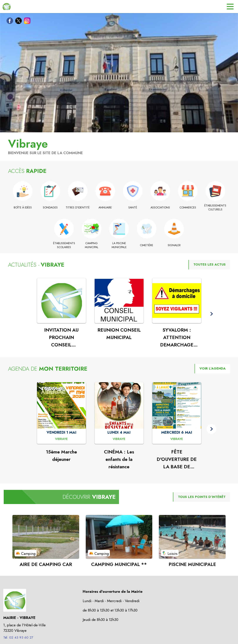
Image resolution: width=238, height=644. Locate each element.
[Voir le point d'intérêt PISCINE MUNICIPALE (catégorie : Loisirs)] (192, 537)
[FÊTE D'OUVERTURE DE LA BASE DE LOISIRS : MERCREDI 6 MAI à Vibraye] (177, 439)
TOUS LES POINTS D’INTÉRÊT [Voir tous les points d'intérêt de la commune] (202, 497)
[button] (212, 314)
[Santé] (133, 208)
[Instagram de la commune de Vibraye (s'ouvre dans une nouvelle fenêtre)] (26, 22)
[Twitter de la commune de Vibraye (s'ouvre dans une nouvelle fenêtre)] (17, 22)
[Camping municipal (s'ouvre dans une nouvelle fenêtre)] (91, 245)
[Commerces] (188, 208)
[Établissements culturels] (215, 208)
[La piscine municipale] (119, 245)
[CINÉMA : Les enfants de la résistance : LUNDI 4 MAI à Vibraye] (119, 439)
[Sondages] (50, 208)
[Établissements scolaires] (64, 245)
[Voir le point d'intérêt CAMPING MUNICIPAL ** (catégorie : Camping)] (119, 537)
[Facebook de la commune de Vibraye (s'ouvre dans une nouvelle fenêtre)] (9, 22)
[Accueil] (7, 7)
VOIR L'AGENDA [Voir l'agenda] (213, 368)
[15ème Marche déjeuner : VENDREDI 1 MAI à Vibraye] (61, 439)
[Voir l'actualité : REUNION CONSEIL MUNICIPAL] (119, 301)
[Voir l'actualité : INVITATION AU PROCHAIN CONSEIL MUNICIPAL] (61, 301)
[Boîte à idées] (23, 208)
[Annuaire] (105, 208)
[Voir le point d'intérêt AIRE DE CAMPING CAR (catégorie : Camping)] (46, 537)
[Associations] (160, 208)
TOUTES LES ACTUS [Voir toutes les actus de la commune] (210, 264)
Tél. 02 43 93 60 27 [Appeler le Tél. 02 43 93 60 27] (18, 637)
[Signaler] (174, 245)
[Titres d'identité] (78, 208)
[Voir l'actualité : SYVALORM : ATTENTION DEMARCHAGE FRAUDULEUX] (177, 301)
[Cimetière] (147, 245)
